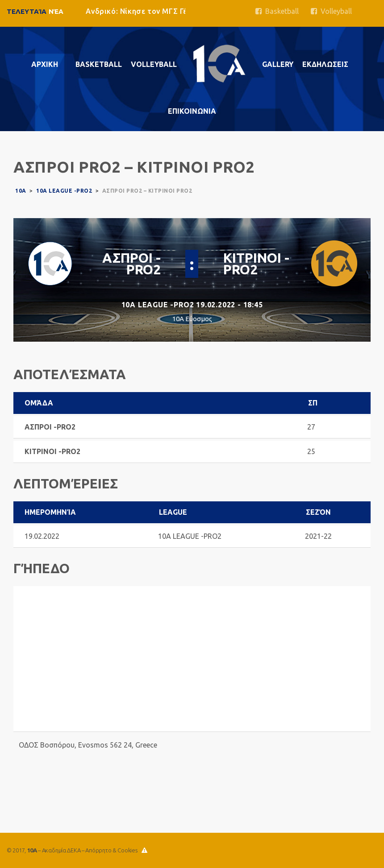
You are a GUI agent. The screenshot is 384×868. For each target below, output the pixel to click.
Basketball (277, 11)
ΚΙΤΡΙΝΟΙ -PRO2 (256, 264)
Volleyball (331, 11)
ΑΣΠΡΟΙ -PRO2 (131, 264)
